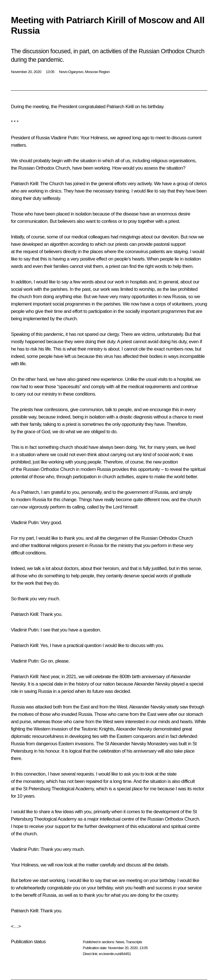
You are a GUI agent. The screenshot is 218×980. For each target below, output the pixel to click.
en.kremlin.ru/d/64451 (115, 954)
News (120, 942)
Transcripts (134, 942)
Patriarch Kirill (24, 184)
